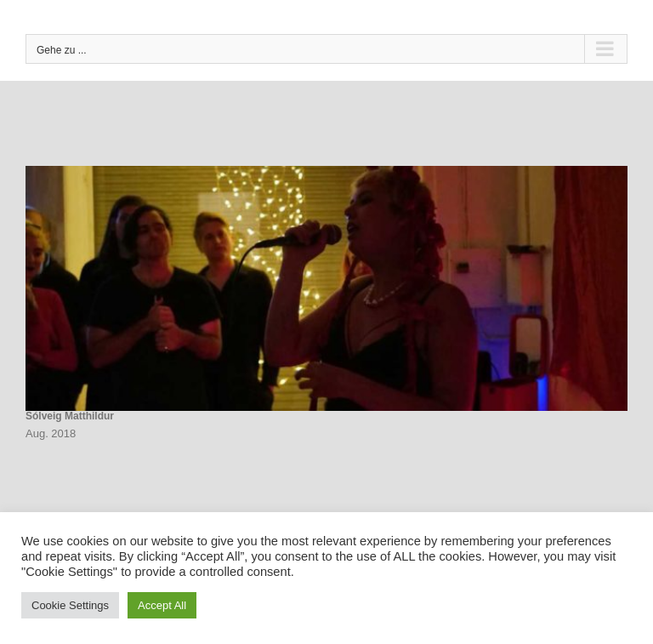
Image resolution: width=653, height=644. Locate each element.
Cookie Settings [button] (70, 605)
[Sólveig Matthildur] (326, 288)
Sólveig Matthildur (70, 416)
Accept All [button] (162, 605)
